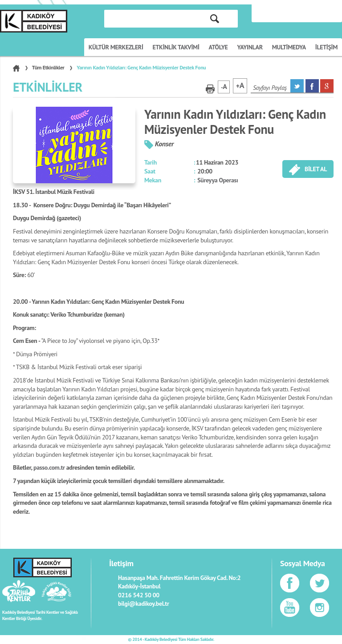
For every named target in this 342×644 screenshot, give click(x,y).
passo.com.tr (49, 467)
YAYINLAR (250, 47)
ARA (215, 19)
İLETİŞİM (326, 47)
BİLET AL (308, 170)
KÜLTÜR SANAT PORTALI (34, 21)
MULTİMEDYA (289, 47)
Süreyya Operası (218, 180)
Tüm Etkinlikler (48, 67)
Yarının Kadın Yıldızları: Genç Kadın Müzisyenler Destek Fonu (141, 67)
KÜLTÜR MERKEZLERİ (116, 47)
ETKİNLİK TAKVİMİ (176, 47)
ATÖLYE (218, 47)
